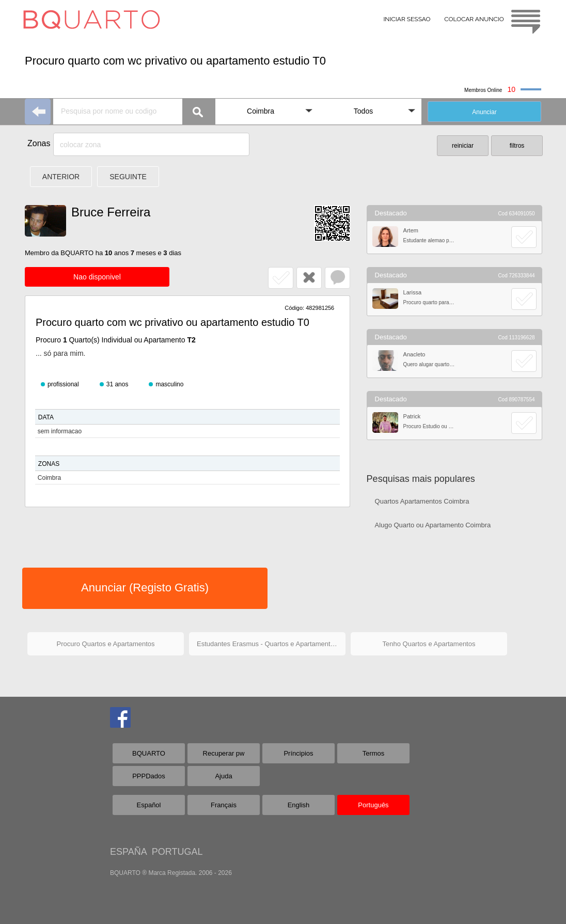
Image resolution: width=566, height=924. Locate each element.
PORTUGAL (177, 852)
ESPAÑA (128, 852)
